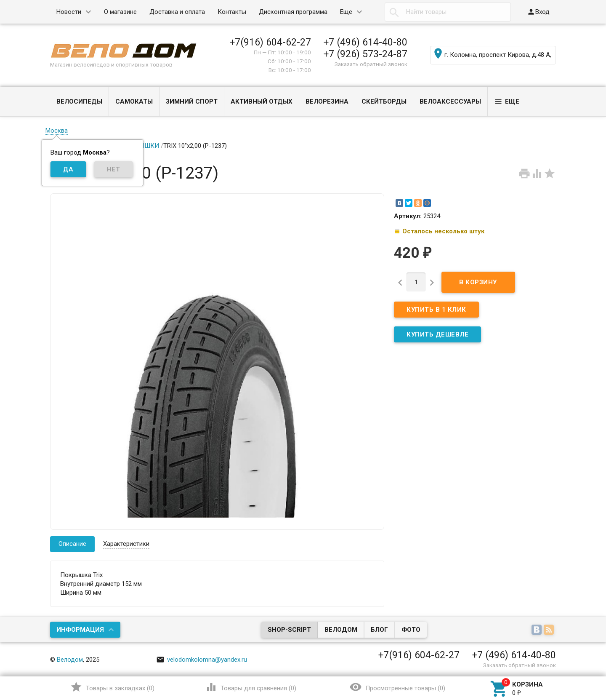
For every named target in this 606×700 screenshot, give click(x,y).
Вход (538, 12)
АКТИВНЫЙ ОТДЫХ (262, 102)
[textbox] (448, 12)
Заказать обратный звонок (371, 64)
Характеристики (126, 544)
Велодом (341, 630)
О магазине (120, 12)
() (112, 687)
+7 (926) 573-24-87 (365, 54)
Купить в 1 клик (436, 310)
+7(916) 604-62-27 (270, 42)
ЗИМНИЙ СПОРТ (192, 102)
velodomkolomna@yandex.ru (202, 660)
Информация (80, 630)
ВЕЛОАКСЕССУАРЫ (450, 102)
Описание (72, 544)
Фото (411, 630)
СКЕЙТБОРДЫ (384, 102)
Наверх (571, 659)
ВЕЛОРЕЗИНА (327, 102)
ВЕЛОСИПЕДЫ (79, 102)
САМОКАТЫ (134, 102)
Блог (379, 630)
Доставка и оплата (177, 12)
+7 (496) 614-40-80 (365, 42)
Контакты (232, 12)
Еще (346, 12)
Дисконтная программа (293, 12)
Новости (69, 12)
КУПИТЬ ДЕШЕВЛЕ (437, 334)
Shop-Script (289, 630)
